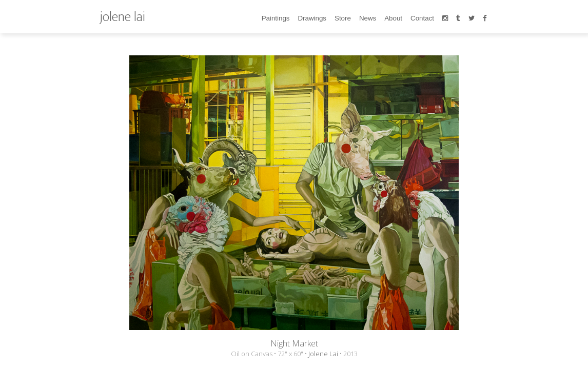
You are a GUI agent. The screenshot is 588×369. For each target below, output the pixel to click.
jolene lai (123, 17)
